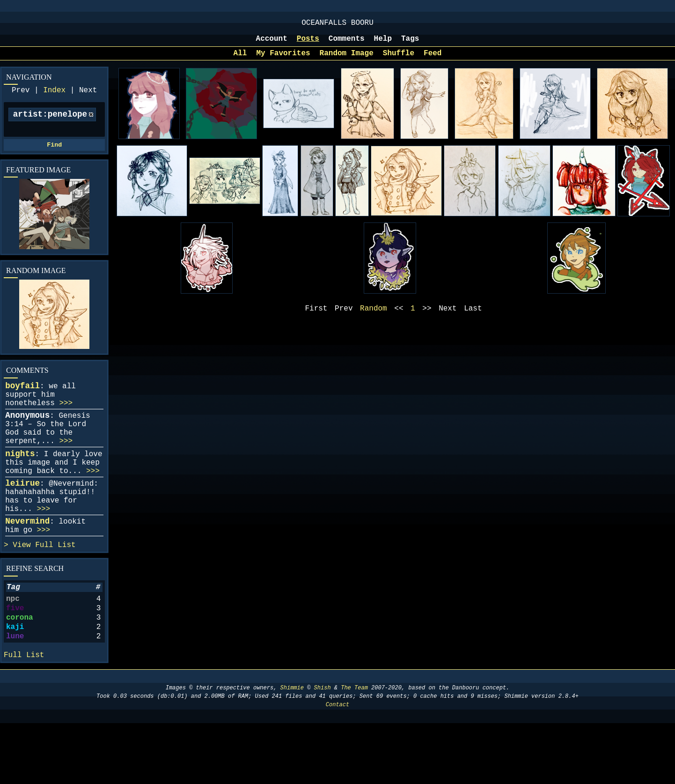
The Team (354, 749)
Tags (410, 44)
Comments (347, 44)
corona (20, 670)
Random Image (347, 60)
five (15, 659)
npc (13, 648)
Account (272, 44)
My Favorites (283, 60)
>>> (66, 422)
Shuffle (399, 60)
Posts (308, 44)
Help (383, 44)
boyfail (22, 401)
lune (15, 693)
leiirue (22, 517)
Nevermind (27, 562)
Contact (337, 766)
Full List (55, 590)
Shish (323, 749)
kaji (15, 681)
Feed (433, 60)
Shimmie (292, 749)
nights (20, 482)
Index (54, 99)
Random (374, 317)
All (240, 60)
